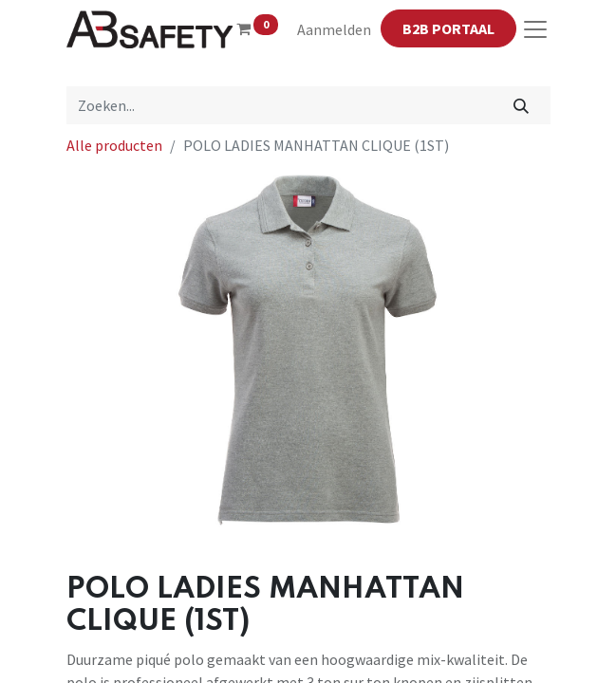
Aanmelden (334, 29)
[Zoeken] (521, 105)
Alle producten (114, 145)
